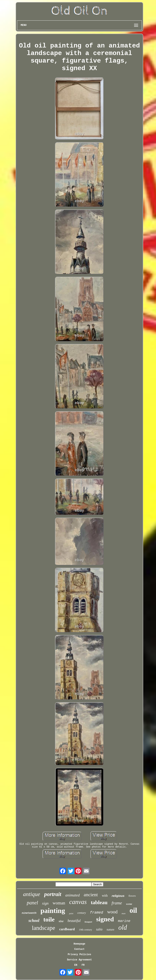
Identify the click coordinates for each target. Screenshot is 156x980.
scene (129, 904)
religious (118, 896)
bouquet (88, 922)
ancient (91, 895)
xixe (61, 921)
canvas (78, 902)
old (123, 927)
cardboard (67, 929)
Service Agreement (79, 960)
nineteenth (29, 913)
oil (133, 910)
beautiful (74, 921)
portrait (53, 894)
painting (53, 911)
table (99, 929)
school (34, 920)
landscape (43, 928)
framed (97, 913)
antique (31, 894)
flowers (132, 896)
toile (49, 919)
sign (45, 903)
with (105, 896)
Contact (79, 949)
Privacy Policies (79, 955)
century (82, 913)
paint (71, 913)
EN (76, 965)
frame (117, 903)
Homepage (79, 944)
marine (124, 921)
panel (32, 903)
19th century (85, 930)
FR (83, 965)
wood (112, 912)
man (124, 913)
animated (73, 895)
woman (59, 903)
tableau (99, 902)
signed (105, 919)
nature (110, 929)
